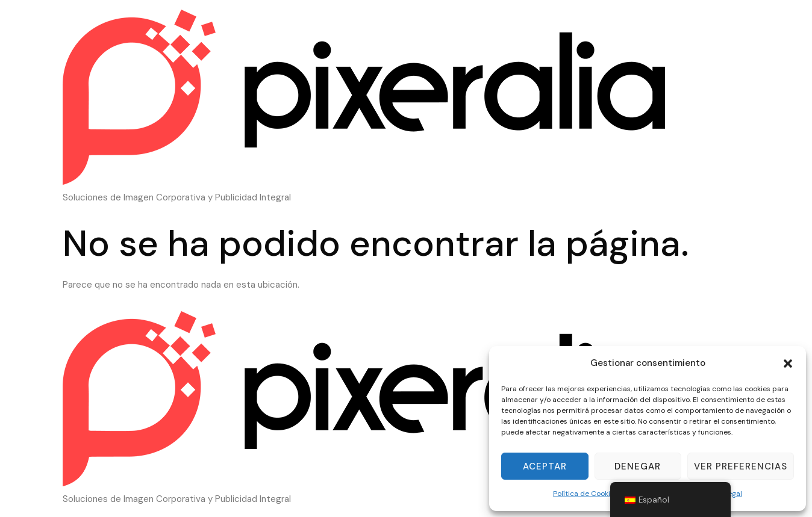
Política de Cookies (586, 494)
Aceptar (545, 466)
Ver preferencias (741, 466)
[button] (788, 364)
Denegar (638, 466)
